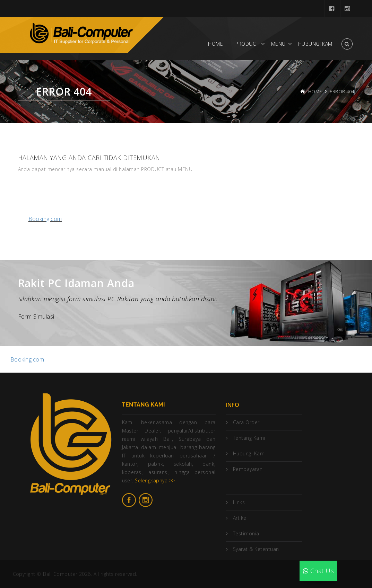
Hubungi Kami (316, 44)
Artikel (240, 518)
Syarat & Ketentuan (256, 549)
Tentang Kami (249, 438)
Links (239, 502)
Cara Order (246, 422)
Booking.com (45, 219)
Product (247, 44)
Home (215, 44)
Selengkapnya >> (155, 480)
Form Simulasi (36, 317)
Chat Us (318, 571)
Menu (278, 44)
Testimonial (247, 533)
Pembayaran (248, 469)
